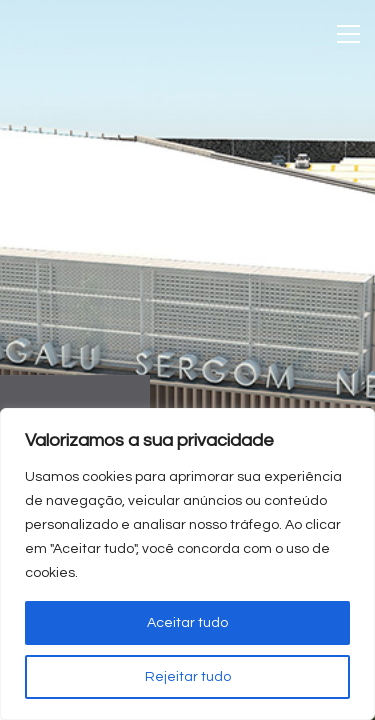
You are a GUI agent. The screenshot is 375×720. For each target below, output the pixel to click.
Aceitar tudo (187, 623)
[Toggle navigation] (348, 34)
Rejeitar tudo (188, 677)
